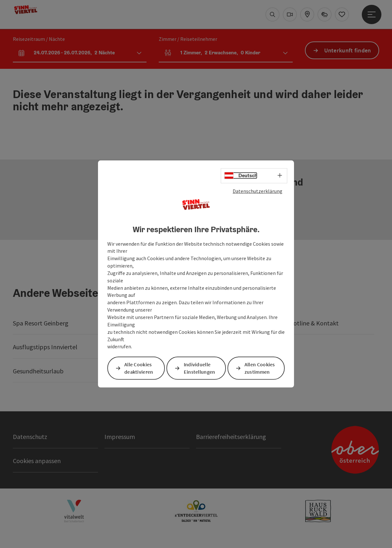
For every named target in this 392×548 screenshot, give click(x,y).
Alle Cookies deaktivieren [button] (139, 368)
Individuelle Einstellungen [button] (200, 368)
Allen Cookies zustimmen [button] (260, 368)
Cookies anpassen (37, 461)
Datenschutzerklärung (258, 191)
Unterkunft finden (348, 50)
